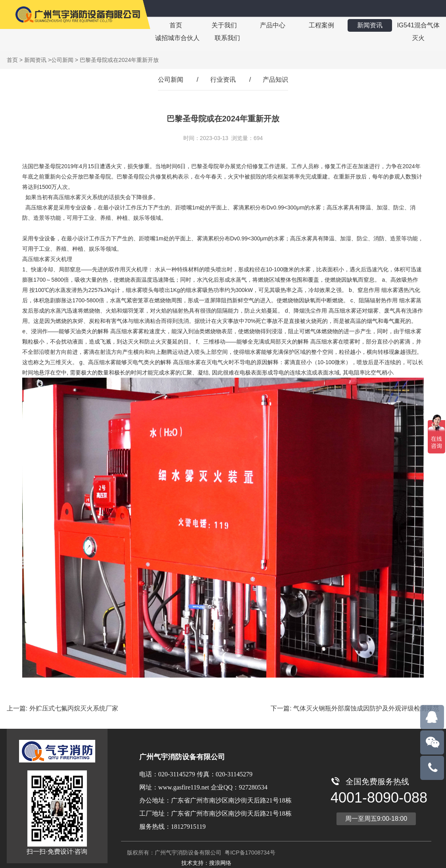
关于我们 (224, 25)
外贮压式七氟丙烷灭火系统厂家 (74, 708)
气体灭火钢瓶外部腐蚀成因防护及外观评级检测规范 (366, 708)
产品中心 (273, 25)
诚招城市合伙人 (177, 38)
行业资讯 (223, 80)
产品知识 (275, 80)
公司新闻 (62, 60)
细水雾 (134, 290)
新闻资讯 (369, 25)
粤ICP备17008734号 (249, 853)
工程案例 (321, 25)
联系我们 (227, 38)
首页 (176, 25)
